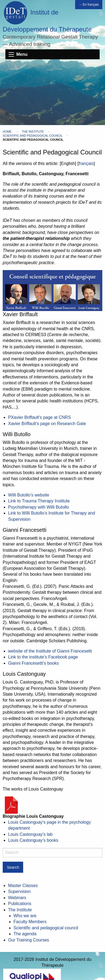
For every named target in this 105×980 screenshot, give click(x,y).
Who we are (25, 916)
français (86, 163)
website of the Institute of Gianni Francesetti (50, 651)
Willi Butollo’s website (29, 495)
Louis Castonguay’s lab (30, 834)
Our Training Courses (29, 940)
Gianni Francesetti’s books (33, 663)
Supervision (19, 891)
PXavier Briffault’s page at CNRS (39, 417)
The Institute (33, 132)
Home (7, 132)
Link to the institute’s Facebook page (43, 657)
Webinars (17, 898)
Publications (20, 904)
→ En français (89, 5)
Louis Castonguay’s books (33, 840)
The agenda (25, 934)
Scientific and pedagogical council (33, 136)
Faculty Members (30, 922)
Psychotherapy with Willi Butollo (38, 507)
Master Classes (23, 886)
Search (13, 867)
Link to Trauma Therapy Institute (39, 501)
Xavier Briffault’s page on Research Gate (47, 424)
